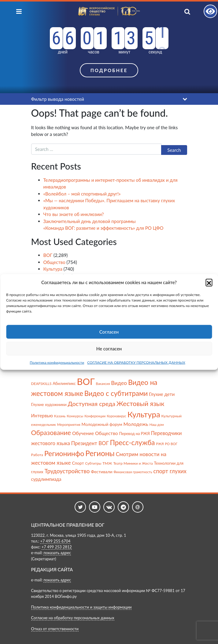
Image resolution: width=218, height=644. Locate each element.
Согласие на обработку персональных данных (73, 618)
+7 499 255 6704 (55, 541)
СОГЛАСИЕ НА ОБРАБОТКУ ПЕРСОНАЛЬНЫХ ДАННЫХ (136, 362)
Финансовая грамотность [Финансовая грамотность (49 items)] (133, 472)
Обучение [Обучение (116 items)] (83, 433)
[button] (209, 282)
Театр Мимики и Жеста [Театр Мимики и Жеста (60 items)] (133, 463)
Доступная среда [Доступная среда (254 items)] (92, 404)
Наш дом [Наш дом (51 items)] (157, 424)
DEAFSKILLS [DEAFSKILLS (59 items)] (41, 384)
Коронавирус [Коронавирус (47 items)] (116, 416)
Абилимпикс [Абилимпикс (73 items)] (64, 383)
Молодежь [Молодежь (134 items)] (136, 424)
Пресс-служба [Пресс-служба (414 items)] (133, 443)
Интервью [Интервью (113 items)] (42, 415)
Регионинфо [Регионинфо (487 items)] (64, 453)
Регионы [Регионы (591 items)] (100, 453)
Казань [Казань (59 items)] (60, 416)
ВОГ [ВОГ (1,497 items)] (86, 381)
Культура (53, 269)
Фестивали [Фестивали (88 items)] (102, 472)
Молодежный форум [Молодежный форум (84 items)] (102, 424)
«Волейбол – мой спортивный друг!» (82, 194)
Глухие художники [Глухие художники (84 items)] (49, 404)
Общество (54, 262)
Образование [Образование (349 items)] (51, 433)
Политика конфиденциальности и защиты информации (81, 607)
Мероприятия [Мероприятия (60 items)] (69, 424)
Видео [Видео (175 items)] (119, 383)
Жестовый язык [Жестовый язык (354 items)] (140, 404)
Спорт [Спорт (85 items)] (78, 463)
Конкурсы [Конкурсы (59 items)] (75, 416)
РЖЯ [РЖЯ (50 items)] (160, 444)
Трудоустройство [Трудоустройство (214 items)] (67, 471)
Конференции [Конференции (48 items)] (95, 416)
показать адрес (57, 553)
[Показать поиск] (193, 11)
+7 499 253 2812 (57, 547)
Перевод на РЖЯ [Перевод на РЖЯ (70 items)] (134, 434)
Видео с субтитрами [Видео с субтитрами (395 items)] (116, 393)
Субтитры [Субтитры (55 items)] (93, 463)
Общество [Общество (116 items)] (107, 433)
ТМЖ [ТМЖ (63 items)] (107, 463)
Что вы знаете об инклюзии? (74, 214)
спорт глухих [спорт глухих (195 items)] (170, 471)
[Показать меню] (19, 11)
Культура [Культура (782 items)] (144, 414)
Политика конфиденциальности (57, 362)
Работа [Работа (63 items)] (37, 455)
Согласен (109, 332)
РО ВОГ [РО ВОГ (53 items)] (171, 444)
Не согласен (109, 349)
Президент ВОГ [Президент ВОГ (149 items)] (90, 443)
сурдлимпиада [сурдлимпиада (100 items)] (46, 479)
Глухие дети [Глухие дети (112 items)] (162, 394)
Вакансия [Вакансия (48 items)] (103, 384)
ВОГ (48, 255)
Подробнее (109, 70)
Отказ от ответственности (55, 629)
